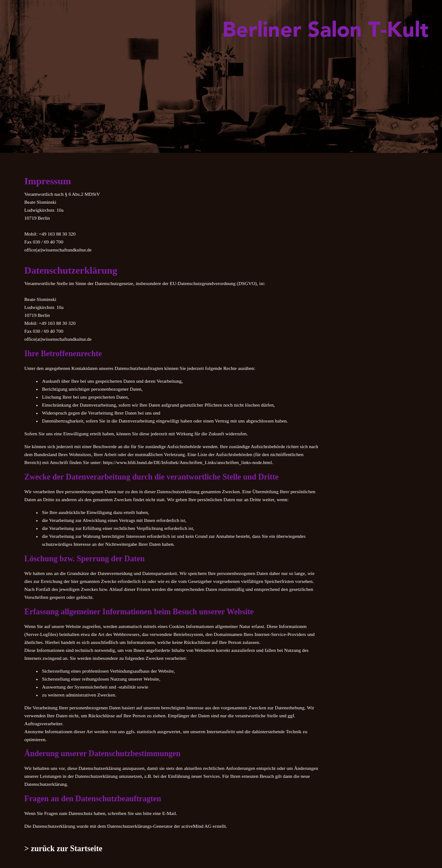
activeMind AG (196, 826)
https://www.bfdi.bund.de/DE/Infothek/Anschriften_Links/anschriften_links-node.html (187, 462)
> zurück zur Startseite (63, 849)
